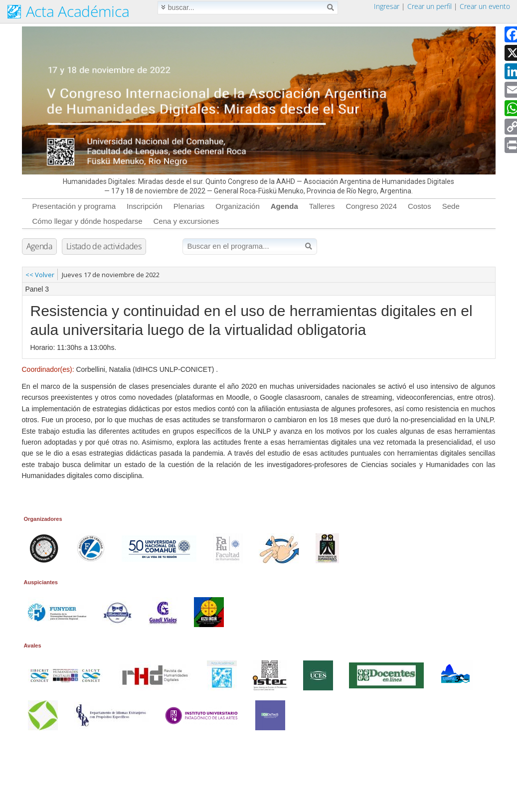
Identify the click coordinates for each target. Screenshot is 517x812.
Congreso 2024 (371, 206)
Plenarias (189, 206)
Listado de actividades (104, 246)
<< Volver (40, 275)
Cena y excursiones (186, 221)
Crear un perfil (430, 6)
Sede (451, 206)
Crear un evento (485, 6)
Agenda (284, 206)
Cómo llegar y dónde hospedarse (87, 221)
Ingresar (387, 6)
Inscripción (145, 206)
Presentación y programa (74, 206)
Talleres (322, 206)
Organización (237, 206)
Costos (420, 206)
